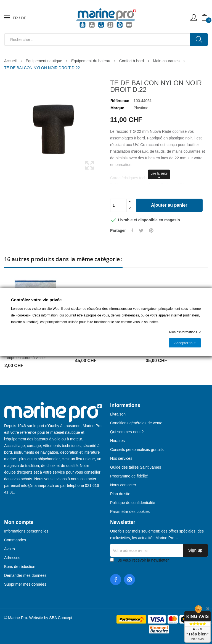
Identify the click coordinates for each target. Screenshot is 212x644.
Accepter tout (185, 343)
